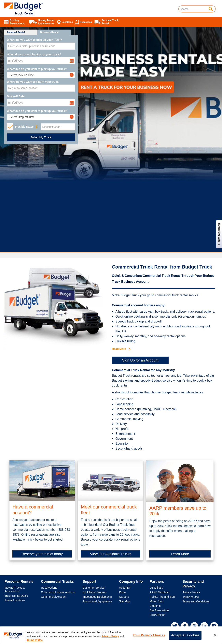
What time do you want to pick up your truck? (37, 69)
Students (155, 606)
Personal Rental (16, 32)
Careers (124, 597)
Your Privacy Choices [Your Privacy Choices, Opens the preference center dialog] (149, 639)
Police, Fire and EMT (163, 597)
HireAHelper (157, 615)
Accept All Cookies (185, 639)
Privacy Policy (110, 640)
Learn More (180, 554)
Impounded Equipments (97, 597)
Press (123, 592)
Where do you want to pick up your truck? (34, 40)
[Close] (215, 639)
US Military (156, 588)
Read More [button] (121, 349)
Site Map (125, 601)
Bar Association (159, 610)
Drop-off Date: (16, 96)
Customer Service (94, 588)
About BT (125, 588)
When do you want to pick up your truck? (34, 54)
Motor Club (156, 601)
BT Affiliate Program (95, 592)
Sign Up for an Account (140, 360)
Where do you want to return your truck (33, 82)
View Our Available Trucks (111, 554)
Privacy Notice (191, 592)
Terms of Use (191, 597)
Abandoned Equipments (97, 601)
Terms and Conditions (196, 601)
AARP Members (160, 592)
